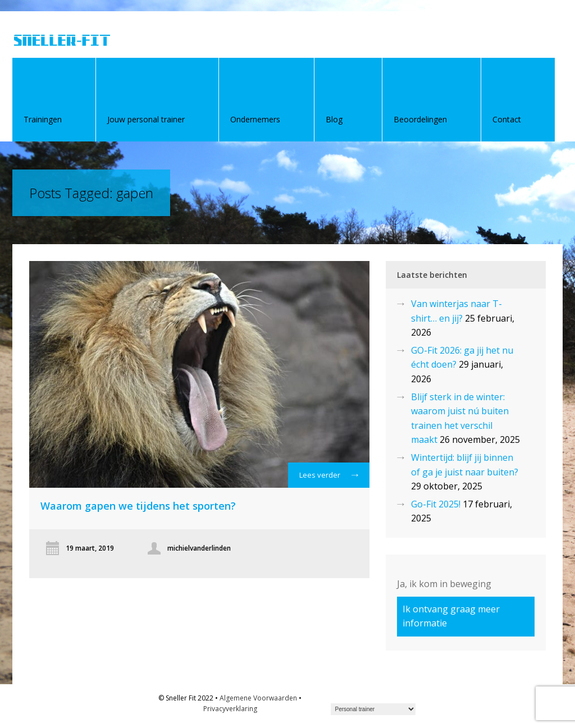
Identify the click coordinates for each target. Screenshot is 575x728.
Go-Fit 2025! (436, 504)
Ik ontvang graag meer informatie (451, 616)
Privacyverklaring (230, 709)
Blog (334, 119)
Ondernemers (255, 119)
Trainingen (43, 119)
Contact (507, 119)
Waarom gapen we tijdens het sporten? (138, 506)
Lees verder (329, 478)
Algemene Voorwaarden (258, 698)
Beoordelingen (420, 119)
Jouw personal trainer (146, 119)
